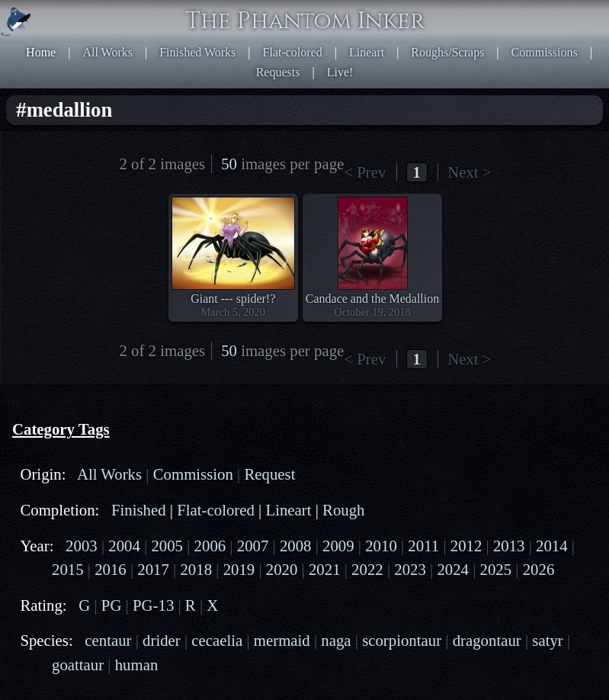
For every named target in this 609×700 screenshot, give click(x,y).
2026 (539, 569)
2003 (82, 546)
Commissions (545, 52)
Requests (278, 72)
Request (269, 474)
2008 (296, 546)
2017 (153, 569)
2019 (239, 569)
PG (112, 605)
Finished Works (197, 52)
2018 (196, 569)
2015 (68, 569)
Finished (139, 510)
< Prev (365, 172)
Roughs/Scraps (447, 52)
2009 (338, 546)
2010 (381, 546)
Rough (343, 510)
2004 (124, 546)
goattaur (78, 665)
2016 (111, 569)
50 (229, 164)
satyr (547, 640)
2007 (253, 546)
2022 (367, 569)
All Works (107, 52)
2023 (410, 569)
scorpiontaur (402, 640)
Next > (469, 172)
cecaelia (217, 640)
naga (336, 640)
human (137, 665)
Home (41, 52)
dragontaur (487, 640)
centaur (108, 640)
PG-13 (153, 605)
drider (162, 640)
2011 (423, 546)
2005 (167, 546)
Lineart (367, 52)
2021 (325, 569)
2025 (496, 569)
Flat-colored (293, 52)
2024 (453, 569)
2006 (210, 546)
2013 (509, 546)
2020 (282, 569)
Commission (193, 474)
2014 (552, 546)
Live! (340, 72)
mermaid (282, 640)
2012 (466, 546)
